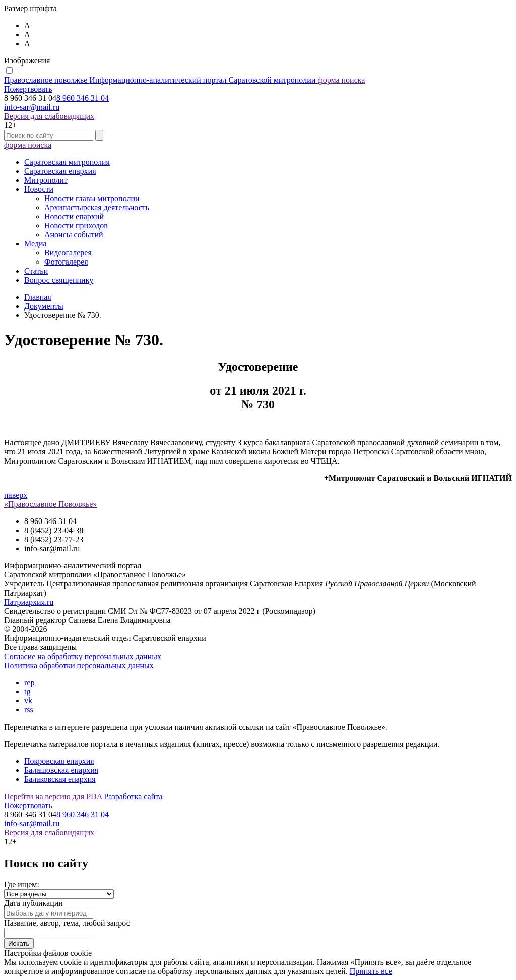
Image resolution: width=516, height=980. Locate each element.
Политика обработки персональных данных (79, 665)
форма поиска (341, 80)
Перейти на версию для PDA (53, 796)
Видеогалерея (68, 253)
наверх (16, 495)
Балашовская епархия (61, 770)
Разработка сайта (133, 796)
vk (28, 701)
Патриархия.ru (29, 602)
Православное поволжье (161, 80)
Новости (39, 189)
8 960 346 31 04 (83, 98)
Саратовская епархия (60, 171)
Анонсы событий (74, 235)
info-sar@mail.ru (32, 107)
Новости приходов (76, 225)
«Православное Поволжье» (50, 504)
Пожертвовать (28, 89)
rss (29, 710)
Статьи (36, 271)
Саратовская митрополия (67, 162)
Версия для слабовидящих (49, 116)
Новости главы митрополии (92, 198)
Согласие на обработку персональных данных (83, 656)
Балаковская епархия (60, 779)
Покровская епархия (59, 761)
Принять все (371, 971)
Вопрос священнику (59, 280)
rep (29, 682)
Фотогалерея (66, 262)
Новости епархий (74, 216)
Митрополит (46, 180)
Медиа (36, 244)
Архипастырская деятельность (97, 207)
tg (27, 692)
